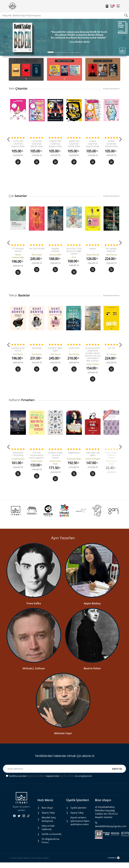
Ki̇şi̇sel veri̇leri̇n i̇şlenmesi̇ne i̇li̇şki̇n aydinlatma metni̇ (80, 850)
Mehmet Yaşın (63, 762)
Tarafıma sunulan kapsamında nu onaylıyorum (49, 805)
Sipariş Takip (48, 841)
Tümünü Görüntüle (112, 89)
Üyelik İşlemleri (78, 836)
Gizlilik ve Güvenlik (52, 863)
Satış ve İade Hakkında (48, 856)
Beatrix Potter (92, 697)
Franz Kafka (34, 632)
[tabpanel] (64, 37)
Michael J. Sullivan (34, 697)
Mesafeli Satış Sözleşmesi (49, 848)
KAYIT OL (117, 797)
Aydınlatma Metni (36, 805)
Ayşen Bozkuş (92, 632)
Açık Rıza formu (67, 805)
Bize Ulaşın (47, 836)
